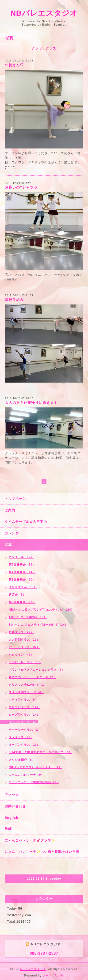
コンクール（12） (21, 557)
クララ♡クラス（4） (23, 722)
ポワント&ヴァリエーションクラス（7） (37, 670)
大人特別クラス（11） (24, 640)
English (11, 818)
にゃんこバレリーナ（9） (26, 775)
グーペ (47, 976)
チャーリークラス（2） (25, 730)
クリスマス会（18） (23, 587)
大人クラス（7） (20, 737)
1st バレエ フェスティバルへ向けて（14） (38, 625)
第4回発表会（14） (22, 572)
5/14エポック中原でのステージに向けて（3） (40, 752)
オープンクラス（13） (24, 745)
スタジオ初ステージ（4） (26, 692)
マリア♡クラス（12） (24, 707)
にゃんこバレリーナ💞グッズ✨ (30, 840)
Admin (59, 976)
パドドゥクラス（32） (24, 647)
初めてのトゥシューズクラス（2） (33, 677)
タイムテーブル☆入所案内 (26, 522)
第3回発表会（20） (22, 580)
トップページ (15, 499)
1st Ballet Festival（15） (28, 617)
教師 (8, 829)
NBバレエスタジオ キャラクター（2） (35, 767)
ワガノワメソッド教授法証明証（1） (34, 782)
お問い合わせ (15, 806)
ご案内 (10, 510)
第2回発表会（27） (22, 602)
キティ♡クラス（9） (23, 700)
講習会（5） (17, 595)
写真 (8, 545)
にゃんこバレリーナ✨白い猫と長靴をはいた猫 (42, 852)
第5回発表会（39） (22, 565)
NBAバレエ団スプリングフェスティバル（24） (41, 610)
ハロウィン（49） (21, 655)
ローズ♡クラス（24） (24, 715)
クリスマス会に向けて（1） (28, 685)
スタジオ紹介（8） (22, 760)
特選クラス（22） (21, 632)
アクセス (12, 795)
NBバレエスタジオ (44, 13)
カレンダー (13, 533)
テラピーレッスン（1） (25, 662)
